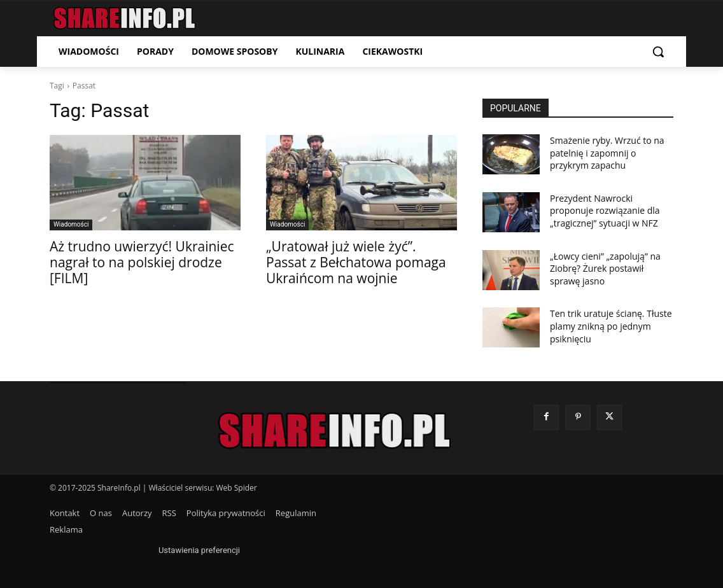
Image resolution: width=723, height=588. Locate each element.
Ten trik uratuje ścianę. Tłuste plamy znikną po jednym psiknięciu (611, 326)
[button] (658, 52)
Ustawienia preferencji (199, 550)
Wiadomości (71, 224)
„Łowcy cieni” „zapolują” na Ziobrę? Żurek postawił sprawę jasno (605, 269)
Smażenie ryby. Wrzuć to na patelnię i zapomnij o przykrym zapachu (607, 153)
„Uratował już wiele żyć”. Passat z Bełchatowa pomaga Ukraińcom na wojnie (356, 262)
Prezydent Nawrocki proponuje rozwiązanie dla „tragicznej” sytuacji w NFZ (605, 211)
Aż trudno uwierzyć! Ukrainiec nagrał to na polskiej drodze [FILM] (142, 262)
